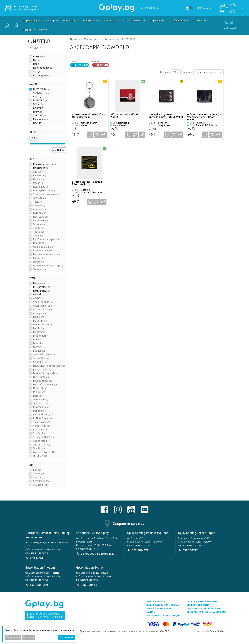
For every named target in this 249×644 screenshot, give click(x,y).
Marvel (38, 295)
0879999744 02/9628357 (98, 554)
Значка (39, 172)
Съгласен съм (66, 637)
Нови (36, 64)
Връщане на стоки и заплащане (206, 612)
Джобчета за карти (46, 239)
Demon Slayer (43, 325)
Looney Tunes (42, 381)
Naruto (39, 396)
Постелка (40, 217)
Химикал (40, 209)
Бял (37, 470)
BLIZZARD (40, 101)
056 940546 (89, 585)
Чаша (38, 202)
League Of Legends (46, 373)
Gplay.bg (40, 362)
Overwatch (41, 403)
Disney (38, 332)
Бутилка (39, 213)
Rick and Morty (43, 415)
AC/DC (38, 298)
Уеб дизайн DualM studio (210, 631)
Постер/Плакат (44, 191)
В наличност (40, 57)
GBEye (39, 104)
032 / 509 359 (39, 585)
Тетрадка (40, 198)
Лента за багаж (43, 247)
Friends (39, 351)
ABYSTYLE (41, 93)
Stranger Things (44, 437)
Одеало (39, 262)
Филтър (39, 269)
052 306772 (190, 550)
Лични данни (13, 637)
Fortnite (39, 347)
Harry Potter (42, 291)
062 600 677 (140, 550)
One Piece (40, 400)
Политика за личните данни (204, 609)
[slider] (31, 140)
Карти (38, 258)
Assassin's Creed (44, 306)
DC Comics (41, 321)
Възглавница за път (46, 254)
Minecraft (40, 388)
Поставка (40, 243)
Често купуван (42, 75)
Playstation (41, 407)
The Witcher (41, 445)
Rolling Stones (43, 418)
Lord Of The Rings (45, 385)
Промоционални (43, 68)
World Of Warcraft (45, 452)
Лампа (38, 179)
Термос (39, 224)
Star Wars (40, 430)
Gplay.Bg (40, 108)
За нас (151, 612)
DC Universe (41, 287)
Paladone (40, 119)
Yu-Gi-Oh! (40, 456)
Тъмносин (40, 485)
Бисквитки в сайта (198, 605)
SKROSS (40, 116)
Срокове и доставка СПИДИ (163, 615)
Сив (37, 477)
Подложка (41, 187)
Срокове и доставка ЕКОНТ (203, 602)
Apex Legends (43, 302)
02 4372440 (38, 558)
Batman (39, 283)
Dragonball (41, 336)
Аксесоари (111, 39)
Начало (75, 39)
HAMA (38, 112)
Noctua (38, 123)
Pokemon (40, 411)
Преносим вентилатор (48, 266)
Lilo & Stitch (42, 377)
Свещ (38, 236)
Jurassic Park (42, 370)
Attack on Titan (43, 310)
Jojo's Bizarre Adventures (49, 366)
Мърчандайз (92, 39)
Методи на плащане (159, 609)
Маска (38, 183)
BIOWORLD (41, 89)
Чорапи (39, 206)
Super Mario (42, 441)
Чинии (38, 228)
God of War (41, 358)
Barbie (38, 317)
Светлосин (41, 481)
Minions (39, 392)
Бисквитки (29, 637)
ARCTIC (39, 97)
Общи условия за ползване (164, 605)
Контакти (206, 8)
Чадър (38, 232)
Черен (38, 474)
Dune (38, 340)
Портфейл (41, 168)
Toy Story (40, 448)
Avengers (40, 313)
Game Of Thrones (45, 355)
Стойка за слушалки (46, 194)
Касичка (39, 176)
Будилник (40, 221)
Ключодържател (44, 164)
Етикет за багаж (44, 251)
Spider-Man (41, 426)
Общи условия (156, 602)
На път (37, 60)
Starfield (40, 433)
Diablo (38, 328)
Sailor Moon (41, 422)
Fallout (39, 343)
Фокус (37, 72)
